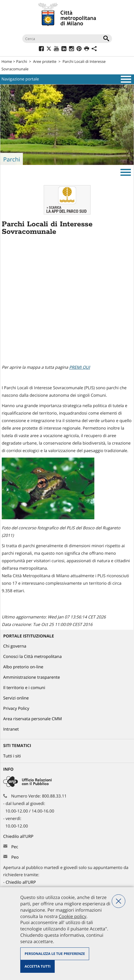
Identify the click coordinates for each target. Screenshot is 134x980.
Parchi (22, 61)
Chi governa (15, 646)
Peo (15, 857)
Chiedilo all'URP (19, 837)
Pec (15, 847)
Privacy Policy (16, 709)
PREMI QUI (80, 367)
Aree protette (45, 61)
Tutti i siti (12, 756)
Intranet (11, 729)
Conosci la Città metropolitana (32, 657)
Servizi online (16, 698)
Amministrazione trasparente (32, 677)
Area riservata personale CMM (33, 719)
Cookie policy (72, 916)
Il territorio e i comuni (24, 688)
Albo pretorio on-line (23, 667)
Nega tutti (119, 901)
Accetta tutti (37, 966)
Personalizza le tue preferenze (55, 954)
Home (7, 61)
